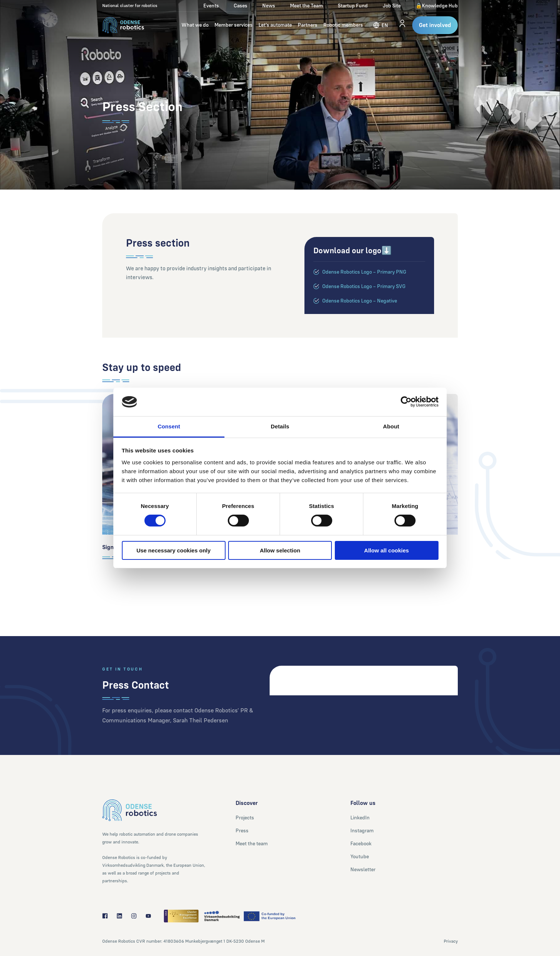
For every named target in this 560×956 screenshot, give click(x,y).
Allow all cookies (386, 550)
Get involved (435, 25)
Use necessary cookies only (173, 550)
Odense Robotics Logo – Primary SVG (364, 286)
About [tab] (391, 426)
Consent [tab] (169, 426)
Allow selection (280, 550)
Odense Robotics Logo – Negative (360, 301)
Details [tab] (280, 426)
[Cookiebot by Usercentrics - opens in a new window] (406, 402)
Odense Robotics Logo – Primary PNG (364, 272)
